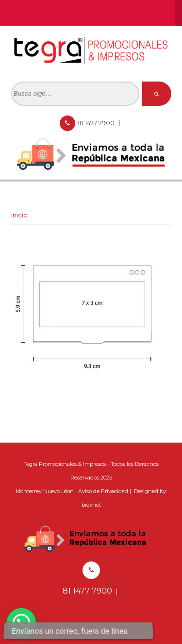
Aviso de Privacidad (103, 491)
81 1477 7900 (97, 123)
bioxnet (91, 505)
